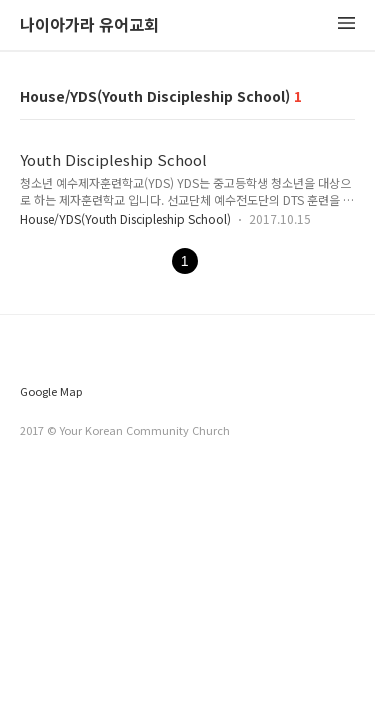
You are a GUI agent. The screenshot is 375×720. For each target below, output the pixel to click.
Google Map (51, 391)
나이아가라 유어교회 (89, 25)
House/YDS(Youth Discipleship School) (125, 218)
